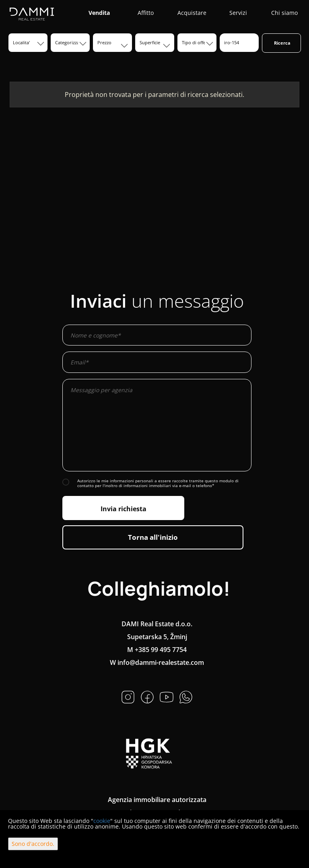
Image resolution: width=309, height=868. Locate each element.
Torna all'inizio (153, 537)
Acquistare (192, 13)
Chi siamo (284, 13)
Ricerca (282, 43)
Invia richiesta (124, 509)
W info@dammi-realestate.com (157, 662)
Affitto (146, 13)
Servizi (238, 13)
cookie (102, 821)
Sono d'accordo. (33, 844)
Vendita (99, 13)
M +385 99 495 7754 (157, 650)
